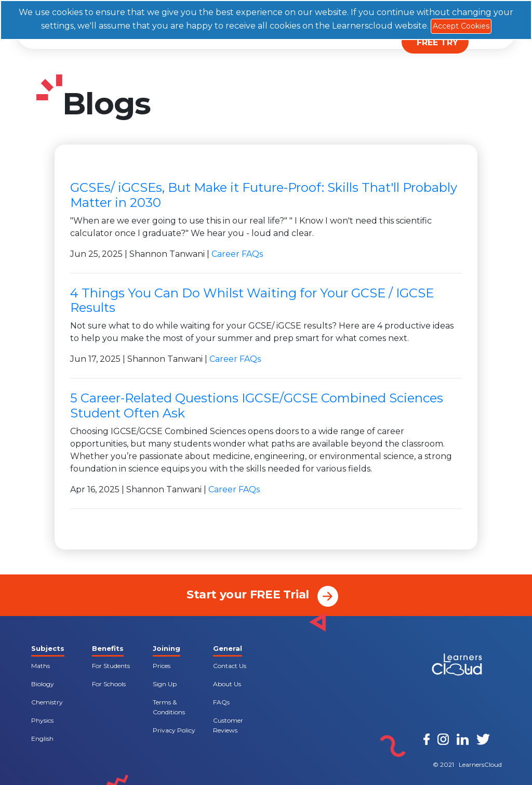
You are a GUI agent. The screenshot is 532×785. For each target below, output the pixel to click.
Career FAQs (237, 254)
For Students (111, 666)
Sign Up (165, 684)
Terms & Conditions (169, 707)
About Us (227, 684)
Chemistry (47, 702)
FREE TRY (437, 42)
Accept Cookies (461, 26)
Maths (41, 666)
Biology (43, 684)
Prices (162, 666)
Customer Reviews (228, 725)
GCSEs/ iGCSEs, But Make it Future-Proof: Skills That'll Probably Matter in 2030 (264, 195)
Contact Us (230, 666)
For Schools (109, 684)
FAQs (221, 702)
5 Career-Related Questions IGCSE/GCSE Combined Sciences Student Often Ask (257, 405)
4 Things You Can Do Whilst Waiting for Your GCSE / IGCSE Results (252, 300)
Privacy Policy (174, 730)
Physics (42, 720)
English (42, 738)
